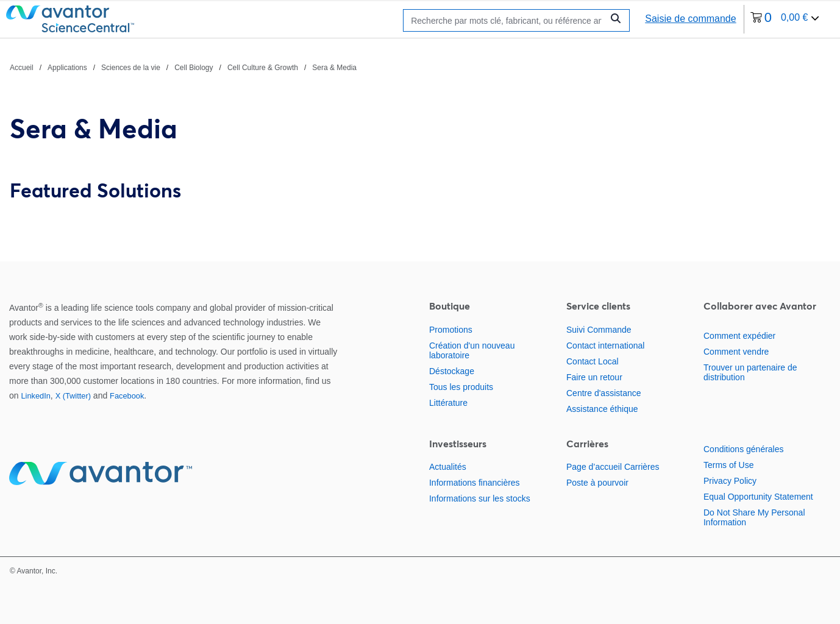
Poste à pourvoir (597, 483)
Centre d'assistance (604, 393)
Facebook (127, 396)
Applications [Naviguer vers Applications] (67, 68)
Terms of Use (728, 465)
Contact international (605, 346)
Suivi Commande (599, 330)
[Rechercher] (506, 20)
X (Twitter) (73, 396)
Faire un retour (594, 377)
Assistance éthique (602, 409)
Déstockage (452, 371)
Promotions (451, 330)
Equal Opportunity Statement (758, 497)
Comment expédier (739, 336)
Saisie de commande (690, 19)
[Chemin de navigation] (183, 67)
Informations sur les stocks (480, 498)
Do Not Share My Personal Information (754, 517)
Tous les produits (461, 387)
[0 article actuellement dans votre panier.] (785, 19)
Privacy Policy (730, 481)
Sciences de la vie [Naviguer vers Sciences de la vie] (131, 68)
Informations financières (475, 483)
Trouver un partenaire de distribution (750, 372)
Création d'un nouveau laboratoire (472, 350)
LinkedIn (35, 396)
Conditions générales (744, 449)
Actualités (448, 467)
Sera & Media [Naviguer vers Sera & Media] (334, 68)
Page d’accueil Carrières (613, 467)
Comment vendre (736, 352)
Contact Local (593, 361)
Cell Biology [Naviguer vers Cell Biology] (194, 68)
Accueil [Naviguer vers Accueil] (22, 68)
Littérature (448, 403)
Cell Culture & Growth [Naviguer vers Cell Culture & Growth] (263, 68)
